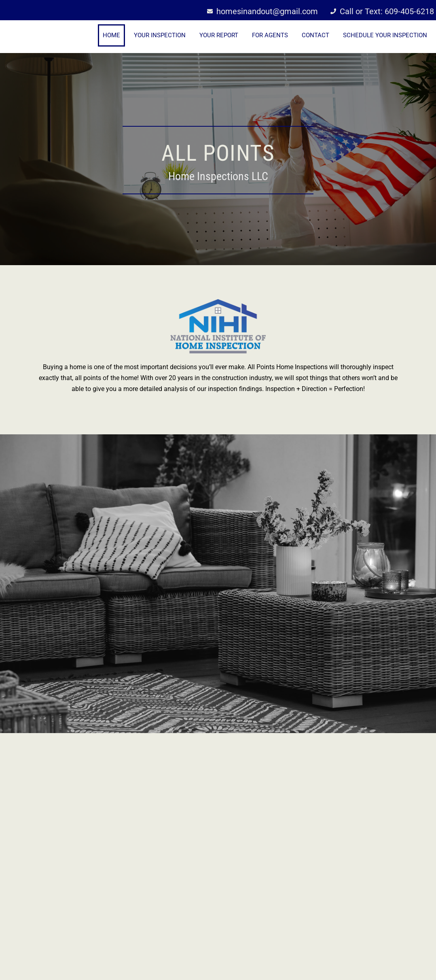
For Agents (270, 35)
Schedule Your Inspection (385, 35)
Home (111, 35)
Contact (315, 35)
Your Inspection (160, 35)
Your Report (219, 35)
